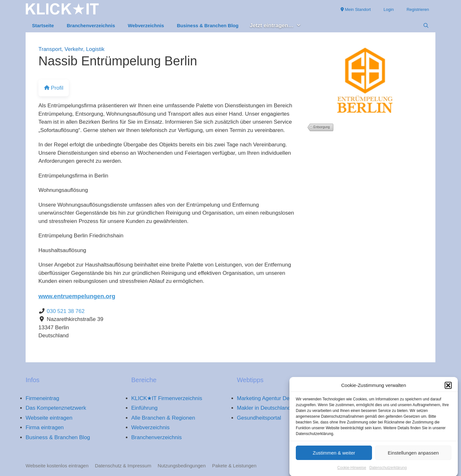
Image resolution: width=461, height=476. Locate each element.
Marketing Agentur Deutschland (275, 398)
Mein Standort (356, 9)
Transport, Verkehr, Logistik (71, 49)
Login (389, 9)
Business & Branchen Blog (208, 25)
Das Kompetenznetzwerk (56, 408)
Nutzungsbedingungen (182, 466)
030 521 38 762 (66, 311)
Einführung (144, 408)
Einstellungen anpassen (413, 456)
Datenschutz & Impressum (123, 466)
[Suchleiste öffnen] (426, 26)
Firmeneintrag (42, 398)
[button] (448, 389)
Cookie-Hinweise (352, 472)
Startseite (43, 25)
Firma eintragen (45, 427)
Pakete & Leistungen (234, 466)
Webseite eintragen (49, 418)
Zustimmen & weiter (334, 456)
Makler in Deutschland (264, 408)
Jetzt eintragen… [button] (279, 26)
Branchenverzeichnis (91, 25)
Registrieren (418, 9)
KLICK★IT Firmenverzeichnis (167, 398)
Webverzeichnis (146, 25)
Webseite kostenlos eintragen (57, 466)
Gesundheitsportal (259, 418)
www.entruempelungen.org (77, 296)
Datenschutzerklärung (388, 472)
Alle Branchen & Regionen (163, 418)
